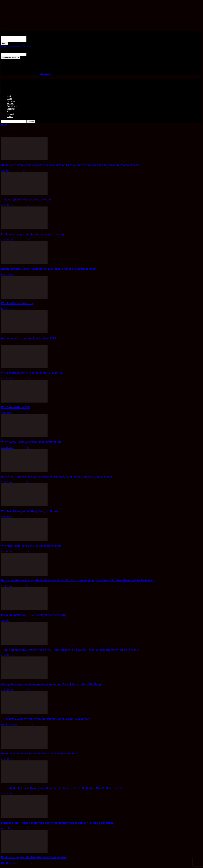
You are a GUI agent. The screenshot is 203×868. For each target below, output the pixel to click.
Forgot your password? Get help (16, 46)
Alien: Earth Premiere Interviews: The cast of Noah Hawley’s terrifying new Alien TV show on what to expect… (71, 165)
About (10, 117)
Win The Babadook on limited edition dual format (32, 373)
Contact (10, 114)
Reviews (11, 101)
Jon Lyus (5, 170)
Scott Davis (6, 482)
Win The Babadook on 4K (17, 303)
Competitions (7, 309)
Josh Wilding (7, 794)
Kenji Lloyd (7, 828)
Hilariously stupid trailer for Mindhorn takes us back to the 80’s (41, 753)
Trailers (10, 104)
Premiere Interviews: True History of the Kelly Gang (34, 615)
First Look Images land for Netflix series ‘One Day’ (33, 234)
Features (11, 109)
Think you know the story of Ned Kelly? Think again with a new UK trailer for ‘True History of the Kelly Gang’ (70, 650)
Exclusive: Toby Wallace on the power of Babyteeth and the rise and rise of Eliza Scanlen (58, 477)
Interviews (12, 106)
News (9, 98)
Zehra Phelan (7, 205)
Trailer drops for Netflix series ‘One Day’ (27, 200)
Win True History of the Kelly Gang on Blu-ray (30, 511)
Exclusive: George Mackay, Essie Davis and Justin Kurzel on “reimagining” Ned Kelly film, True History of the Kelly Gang (78, 580)
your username (33, 37)
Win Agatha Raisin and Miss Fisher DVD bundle (31, 442)
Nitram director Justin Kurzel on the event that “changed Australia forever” (49, 269)
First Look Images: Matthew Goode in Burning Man (33, 857)
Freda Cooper (7, 274)
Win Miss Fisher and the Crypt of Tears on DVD (31, 546)
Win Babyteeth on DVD (16, 407)
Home (10, 96)
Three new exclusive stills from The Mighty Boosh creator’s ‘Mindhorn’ (46, 719)
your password (33, 40)
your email (31, 54)
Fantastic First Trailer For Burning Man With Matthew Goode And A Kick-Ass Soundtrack (57, 823)
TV (8, 111)
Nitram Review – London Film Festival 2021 (29, 338)
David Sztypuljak (9, 724)
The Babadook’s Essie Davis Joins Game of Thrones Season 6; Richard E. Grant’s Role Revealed (63, 788)
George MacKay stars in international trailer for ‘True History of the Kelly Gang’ (51, 684)
